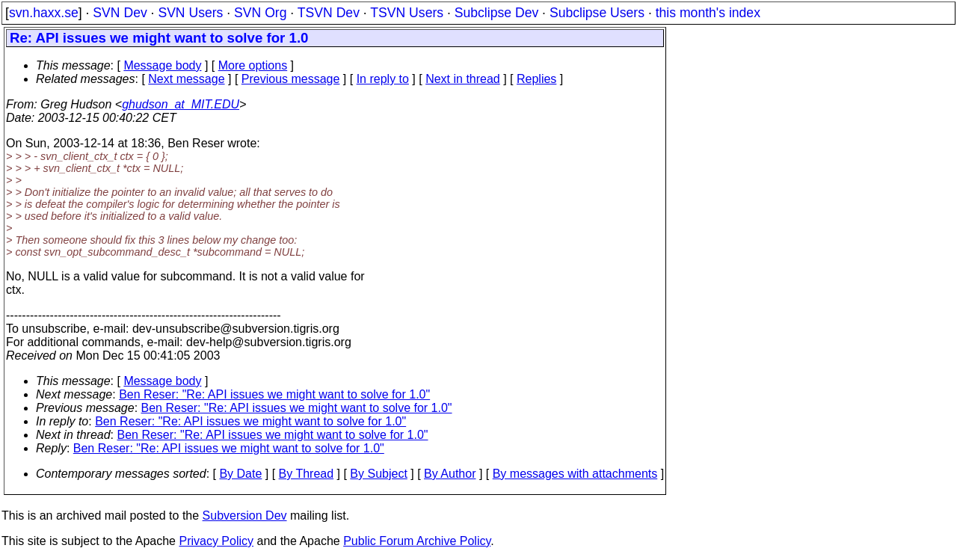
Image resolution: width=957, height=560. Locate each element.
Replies (536, 79)
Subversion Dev (245, 516)
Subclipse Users (597, 13)
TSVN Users (407, 13)
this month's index (708, 13)
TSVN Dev (329, 13)
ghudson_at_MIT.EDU (181, 104)
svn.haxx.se (44, 13)
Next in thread (463, 79)
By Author (450, 474)
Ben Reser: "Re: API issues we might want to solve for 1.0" (274, 394)
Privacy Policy (216, 541)
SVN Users (190, 13)
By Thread (307, 474)
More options (253, 65)
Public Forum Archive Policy (417, 541)
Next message (186, 79)
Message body (162, 65)
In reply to (383, 79)
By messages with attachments (575, 474)
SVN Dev (120, 13)
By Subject (378, 474)
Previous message (291, 79)
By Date (240, 474)
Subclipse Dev (496, 13)
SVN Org (260, 13)
